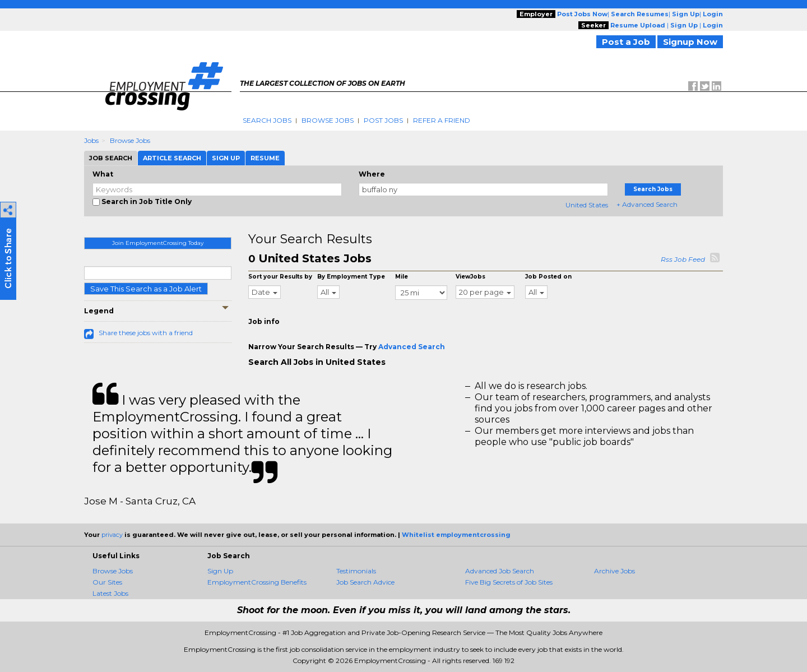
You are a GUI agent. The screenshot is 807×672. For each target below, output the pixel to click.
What (103, 174)
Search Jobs (267, 120)
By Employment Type (351, 277)
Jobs (91, 140)
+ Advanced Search (647, 204)
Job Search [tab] (111, 158)
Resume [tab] (265, 158)
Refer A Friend (442, 120)
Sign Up (220, 571)
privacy (112, 535)
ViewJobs (470, 277)
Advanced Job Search (500, 571)
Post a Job (626, 42)
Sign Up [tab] (226, 158)
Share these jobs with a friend (146, 333)
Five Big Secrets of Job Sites (509, 582)
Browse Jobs (328, 120)
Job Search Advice (365, 582)
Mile (402, 277)
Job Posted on (548, 277)
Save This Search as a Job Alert (146, 289)
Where (372, 174)
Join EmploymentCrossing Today (158, 243)
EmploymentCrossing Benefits (257, 582)
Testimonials (356, 571)
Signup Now (690, 42)
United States (587, 205)
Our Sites (107, 582)
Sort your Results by (280, 277)
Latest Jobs (110, 593)
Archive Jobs (614, 571)
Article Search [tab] (172, 158)
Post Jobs (383, 120)
